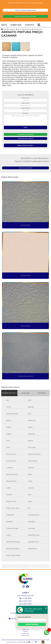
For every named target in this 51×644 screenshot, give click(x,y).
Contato (30, 25)
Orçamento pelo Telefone (26, 139)
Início (4, 25)
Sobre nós (16, 25)
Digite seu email (25, 103)
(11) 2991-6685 (26, 598)
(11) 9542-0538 (25, 604)
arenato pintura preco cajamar (38, 29)
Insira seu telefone (24, 617)
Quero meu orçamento (25, 168)
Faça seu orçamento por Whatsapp (25, 16)
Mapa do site (25, 635)
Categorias (12, 29)
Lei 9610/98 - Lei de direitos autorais (40, 567)
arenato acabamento (28, 29)
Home (5, 29)
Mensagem (25, 113)
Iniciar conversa (32, 624)
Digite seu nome (25, 98)
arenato (20, 29)
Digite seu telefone (26, 108)
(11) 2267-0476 (26, 601)
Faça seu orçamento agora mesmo (25, 10)
